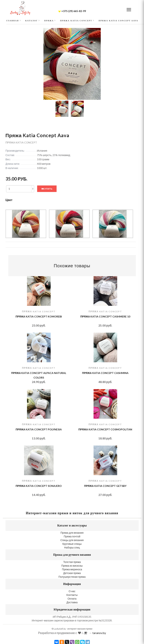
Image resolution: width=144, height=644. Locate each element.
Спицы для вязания (72, 540)
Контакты (72, 595)
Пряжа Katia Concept (21, 142)
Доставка (72, 602)
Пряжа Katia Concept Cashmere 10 (105, 316)
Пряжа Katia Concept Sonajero (39, 486)
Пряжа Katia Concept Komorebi (39, 316)
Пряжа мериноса (72, 569)
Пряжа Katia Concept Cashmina (105, 373)
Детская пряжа (72, 573)
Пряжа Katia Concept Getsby (105, 486)
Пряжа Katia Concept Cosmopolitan (105, 429)
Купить (47, 189)
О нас (72, 591)
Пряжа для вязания (72, 533)
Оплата (72, 599)
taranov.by (99, 633)
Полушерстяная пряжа (72, 577)
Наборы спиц (72, 547)
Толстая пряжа (72, 562)
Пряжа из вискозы (72, 566)
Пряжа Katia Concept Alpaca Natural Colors (39, 375)
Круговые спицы (72, 544)
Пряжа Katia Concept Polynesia (39, 429)
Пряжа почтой (72, 536)
